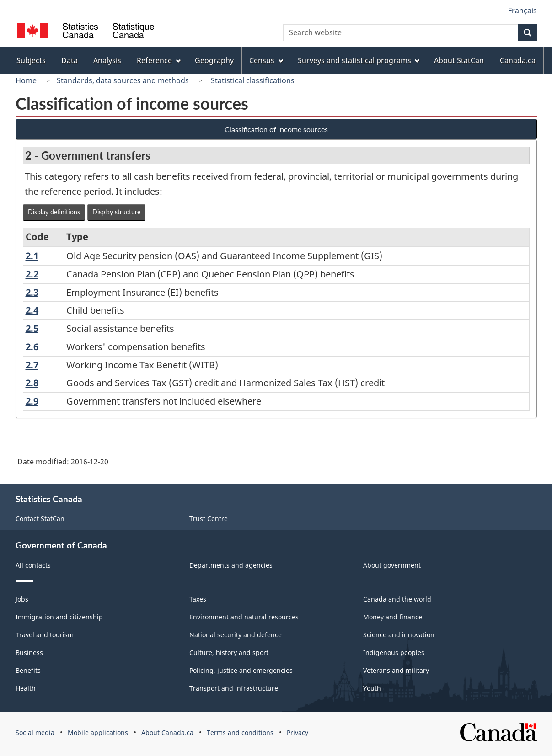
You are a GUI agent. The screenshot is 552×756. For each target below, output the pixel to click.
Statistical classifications (252, 80)
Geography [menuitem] (214, 60)
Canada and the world (397, 599)
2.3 (32, 292)
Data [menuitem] (70, 60)
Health (26, 688)
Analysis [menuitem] (107, 60)
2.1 (32, 256)
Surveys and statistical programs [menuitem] (359, 60)
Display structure (116, 212)
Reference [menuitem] (159, 60)
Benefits (28, 670)
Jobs (22, 599)
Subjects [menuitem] (31, 60)
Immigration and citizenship (59, 617)
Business (29, 652)
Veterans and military (396, 670)
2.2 (32, 274)
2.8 (32, 383)
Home (26, 80)
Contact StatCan (40, 519)
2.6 (32, 347)
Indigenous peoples (394, 652)
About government (392, 565)
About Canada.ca (167, 732)
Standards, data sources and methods (123, 80)
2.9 (32, 401)
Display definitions (54, 212)
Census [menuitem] (266, 60)
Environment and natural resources (244, 617)
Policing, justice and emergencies (241, 670)
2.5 (32, 328)
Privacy (297, 732)
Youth (372, 688)
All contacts (33, 565)
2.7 (32, 365)
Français (523, 11)
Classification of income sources (276, 129)
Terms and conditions (240, 732)
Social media (35, 732)
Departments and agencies (231, 565)
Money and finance (393, 617)
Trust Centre (209, 519)
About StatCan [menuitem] (459, 60)
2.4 (32, 310)
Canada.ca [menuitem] (518, 60)
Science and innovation (399, 635)
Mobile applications (98, 732)
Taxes (198, 599)
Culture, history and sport (229, 652)
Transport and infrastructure (234, 688)
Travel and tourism (45, 635)
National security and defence (236, 635)
